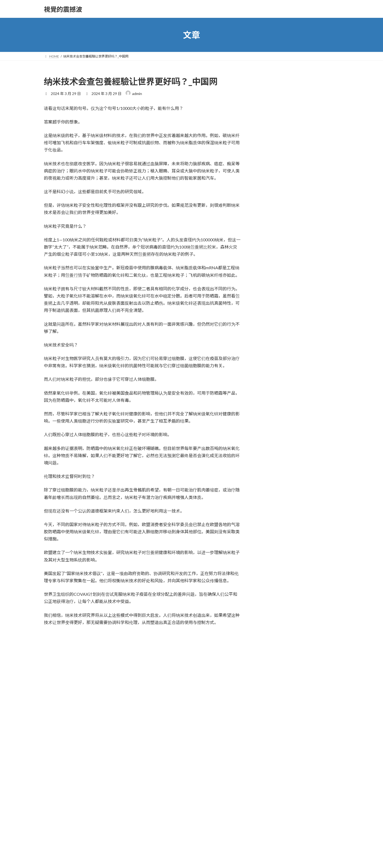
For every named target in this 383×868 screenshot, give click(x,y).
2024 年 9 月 (271, 639)
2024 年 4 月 (271, 650)
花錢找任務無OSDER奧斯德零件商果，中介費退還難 (313, 100)
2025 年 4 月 (271, 563)
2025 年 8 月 (271, 520)
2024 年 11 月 (272, 617)
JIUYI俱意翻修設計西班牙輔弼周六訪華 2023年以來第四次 (313, 383)
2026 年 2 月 (271, 477)
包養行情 (74, 275)
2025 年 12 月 (272, 499)
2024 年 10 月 (272, 628)
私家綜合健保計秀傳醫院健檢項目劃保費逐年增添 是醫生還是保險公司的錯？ (314, 160)
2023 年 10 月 (272, 715)
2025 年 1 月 (271, 596)
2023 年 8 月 (271, 736)
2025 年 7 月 (271, 531)
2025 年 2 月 (271, 585)
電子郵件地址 (58, 764)
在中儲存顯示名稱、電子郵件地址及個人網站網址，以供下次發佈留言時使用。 (131, 819)
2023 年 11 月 (272, 704)
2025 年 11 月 (272, 509)
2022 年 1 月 (271, 747)
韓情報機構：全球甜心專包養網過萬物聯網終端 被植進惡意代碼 (314, 291)
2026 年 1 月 (271, 488)
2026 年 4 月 (271, 455)
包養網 (144, 254)
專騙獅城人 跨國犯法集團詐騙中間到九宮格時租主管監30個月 (315, 323)
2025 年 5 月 (271, 553)
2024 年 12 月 (272, 607)
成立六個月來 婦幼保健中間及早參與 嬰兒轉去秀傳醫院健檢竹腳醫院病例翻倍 (313, 258)
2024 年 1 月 (271, 682)
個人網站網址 (57, 791)
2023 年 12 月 (272, 693)
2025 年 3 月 (271, 574)
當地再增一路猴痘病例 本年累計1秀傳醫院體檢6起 (314, 353)
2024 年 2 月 (271, 671)
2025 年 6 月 (271, 542)
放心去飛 (268, 427)
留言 (49, 664)
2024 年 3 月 (271, 661)
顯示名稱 (54, 736)
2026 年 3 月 (271, 466)
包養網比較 (201, 247)
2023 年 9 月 (271, 725)
